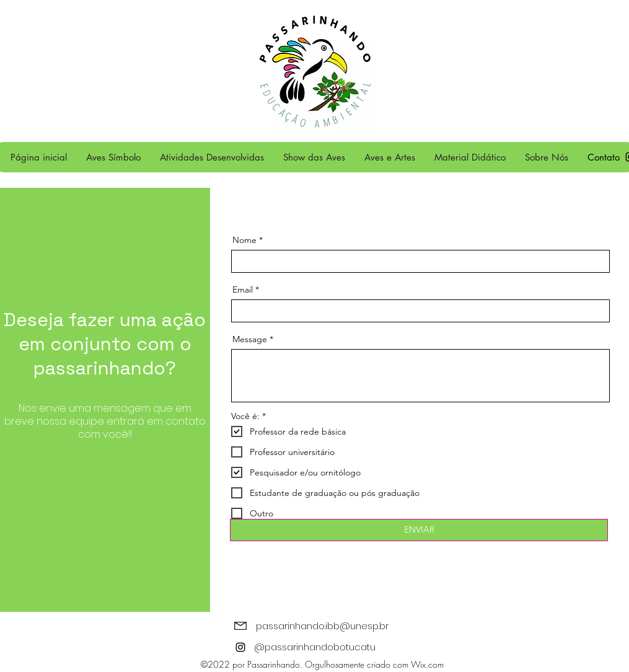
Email (243, 290)
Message (250, 339)
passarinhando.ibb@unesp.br (322, 626)
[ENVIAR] (419, 530)
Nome (246, 240)
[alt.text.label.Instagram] (240, 647)
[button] (212, 157)
